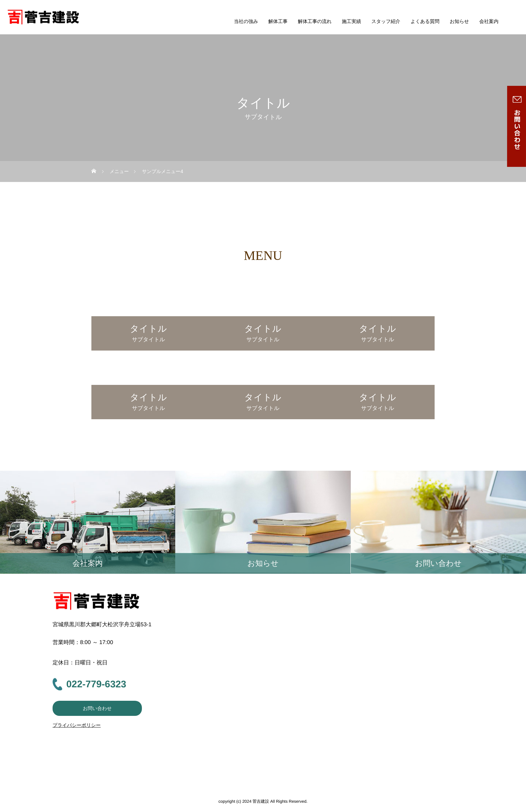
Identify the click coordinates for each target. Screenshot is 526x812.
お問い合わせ (97, 708)
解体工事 (278, 21)
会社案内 (489, 21)
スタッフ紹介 (386, 21)
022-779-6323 (96, 684)
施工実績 (351, 21)
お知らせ (459, 21)
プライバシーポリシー (77, 725)
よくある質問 (425, 21)
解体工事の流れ (315, 21)
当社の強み (246, 21)
